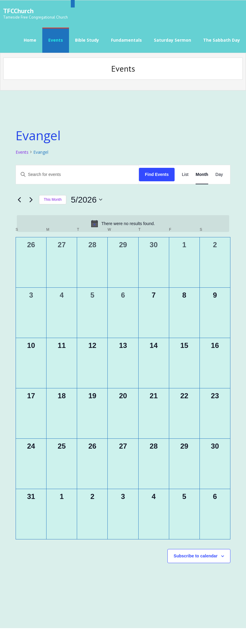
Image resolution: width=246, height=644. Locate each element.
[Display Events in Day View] (219, 172)
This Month (53, 198)
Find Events (157, 172)
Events (22, 150)
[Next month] (31, 198)
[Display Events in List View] (185, 172)
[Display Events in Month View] (202, 172)
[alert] (123, 222)
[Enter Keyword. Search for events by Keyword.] (77, 172)
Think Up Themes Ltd (44, 635)
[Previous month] (19, 198)
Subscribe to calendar (196, 554)
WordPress (92, 635)
